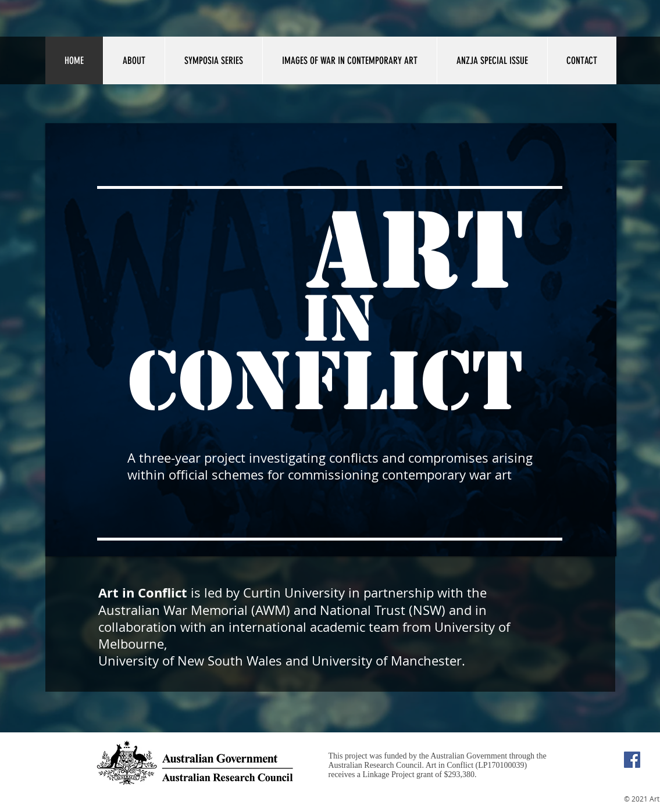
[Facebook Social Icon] (632, 760)
